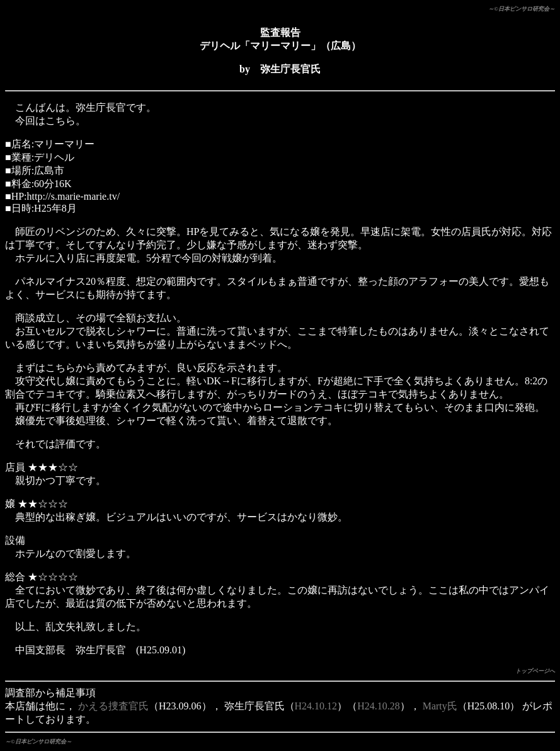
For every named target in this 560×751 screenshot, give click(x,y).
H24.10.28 (379, 706)
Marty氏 (440, 706)
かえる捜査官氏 (113, 706)
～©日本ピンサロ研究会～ (522, 9)
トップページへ (535, 671)
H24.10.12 (316, 706)
